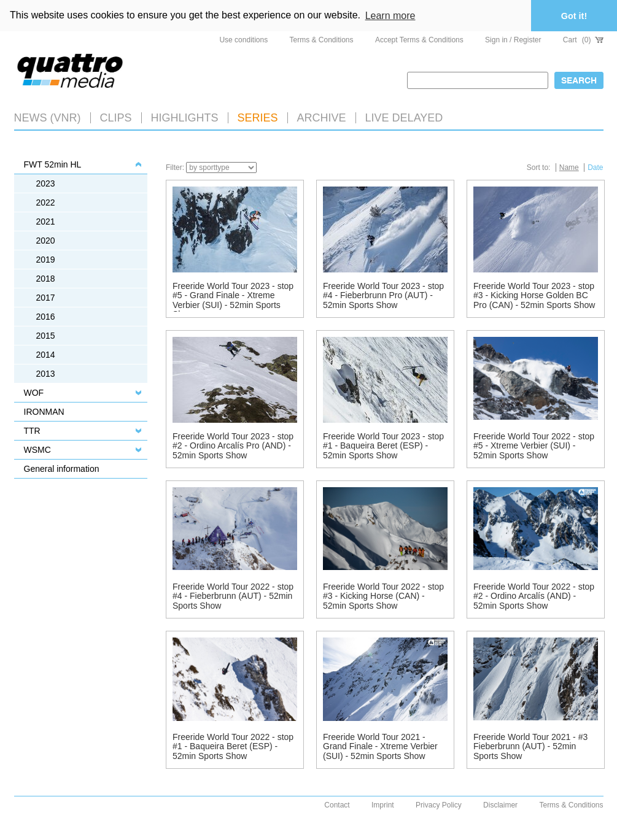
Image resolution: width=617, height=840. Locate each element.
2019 (46, 260)
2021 (46, 222)
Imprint (383, 805)
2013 (46, 374)
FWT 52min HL (53, 164)
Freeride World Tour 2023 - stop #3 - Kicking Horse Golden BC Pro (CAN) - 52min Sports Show (534, 295)
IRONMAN (44, 412)
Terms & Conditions (322, 40)
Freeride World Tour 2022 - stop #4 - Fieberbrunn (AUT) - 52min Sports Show (233, 596)
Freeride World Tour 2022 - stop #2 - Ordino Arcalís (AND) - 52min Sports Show (534, 596)
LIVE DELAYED (404, 118)
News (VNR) (48, 118)
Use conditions (243, 40)
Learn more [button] (390, 16)
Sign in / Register (513, 40)
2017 (46, 298)
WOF (34, 393)
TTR (32, 431)
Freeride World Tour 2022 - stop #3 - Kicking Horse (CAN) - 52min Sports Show (383, 596)
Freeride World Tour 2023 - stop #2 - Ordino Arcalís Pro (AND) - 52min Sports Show (233, 446)
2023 (46, 183)
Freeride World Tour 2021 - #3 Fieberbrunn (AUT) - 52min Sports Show (530, 746)
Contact (337, 805)
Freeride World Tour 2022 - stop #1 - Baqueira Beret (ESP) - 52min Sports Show (233, 746)
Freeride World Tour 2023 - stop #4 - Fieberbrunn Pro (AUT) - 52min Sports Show (383, 295)
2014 (46, 355)
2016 (46, 317)
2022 (46, 202)
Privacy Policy (439, 805)
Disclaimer (500, 805)
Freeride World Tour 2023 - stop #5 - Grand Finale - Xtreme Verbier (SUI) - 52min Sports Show (233, 300)
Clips (116, 118)
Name (569, 168)
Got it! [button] (574, 16)
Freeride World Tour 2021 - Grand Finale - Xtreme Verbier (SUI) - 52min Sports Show (380, 746)
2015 (46, 336)
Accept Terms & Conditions (419, 40)
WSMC (37, 450)
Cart (583, 40)
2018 (46, 279)
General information (62, 469)
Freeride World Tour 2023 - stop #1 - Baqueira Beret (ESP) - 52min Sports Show (383, 446)
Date (595, 168)
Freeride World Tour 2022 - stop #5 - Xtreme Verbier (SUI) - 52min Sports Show (534, 446)
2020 (46, 241)
